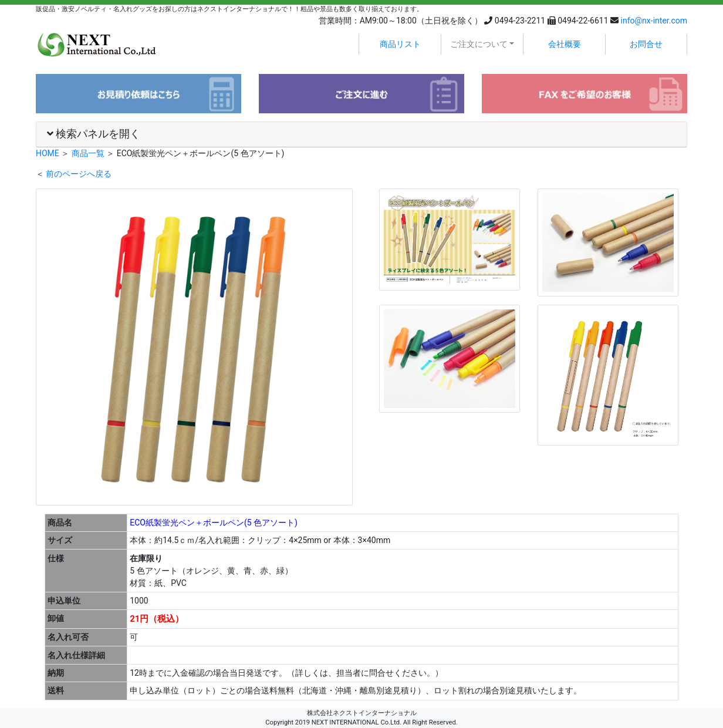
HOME (48, 153)
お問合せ (646, 44)
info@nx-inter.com (654, 21)
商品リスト (400, 44)
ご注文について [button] (479, 44)
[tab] (361, 135)
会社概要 (565, 44)
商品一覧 (88, 153)
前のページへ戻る (79, 174)
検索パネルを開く (94, 134)
